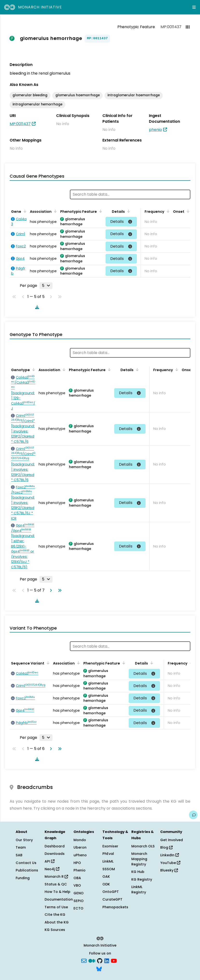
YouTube (170, 863)
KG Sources (55, 930)
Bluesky (169, 870)
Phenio (80, 870)
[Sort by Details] (128, 211)
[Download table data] (36, 307)
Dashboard (55, 846)
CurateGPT (112, 899)
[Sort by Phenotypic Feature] (100, 211)
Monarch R (56, 877)
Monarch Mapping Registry (139, 859)
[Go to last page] (59, 590)
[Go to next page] (50, 590)
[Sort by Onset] (187, 211)
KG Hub (138, 872)
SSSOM (109, 869)
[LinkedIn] (107, 961)
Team (21, 847)
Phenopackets (115, 907)
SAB (19, 855)
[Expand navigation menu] (194, 7)
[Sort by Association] (54, 211)
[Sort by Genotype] (33, 369)
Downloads (55, 854)
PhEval (108, 854)
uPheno (80, 855)
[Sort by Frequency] (167, 211)
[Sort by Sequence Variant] (47, 663)
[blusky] (99, 968)
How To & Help (57, 892)
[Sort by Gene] (24, 211)
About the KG (57, 922)
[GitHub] (100, 961)
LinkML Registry (139, 890)
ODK (106, 884)
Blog (166, 847)
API (50, 861)
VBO (77, 885)
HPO (77, 863)
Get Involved (172, 840)
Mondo (80, 840)
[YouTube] (114, 961)
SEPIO (79, 901)
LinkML (108, 861)
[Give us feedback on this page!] (193, 815)
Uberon (80, 847)
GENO (79, 893)
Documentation (59, 899)
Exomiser (110, 846)
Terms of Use (56, 907)
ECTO (78, 908)
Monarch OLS (143, 846)
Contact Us (26, 863)
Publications (27, 870)
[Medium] (92, 961)
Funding (23, 878)
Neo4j (52, 869)
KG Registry (142, 879)
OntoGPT (111, 892)
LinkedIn (170, 855)
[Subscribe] (84, 961)
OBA (77, 878)
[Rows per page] (46, 286)
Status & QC (56, 884)
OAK (106, 877)
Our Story (24, 840)
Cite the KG (55, 915)
